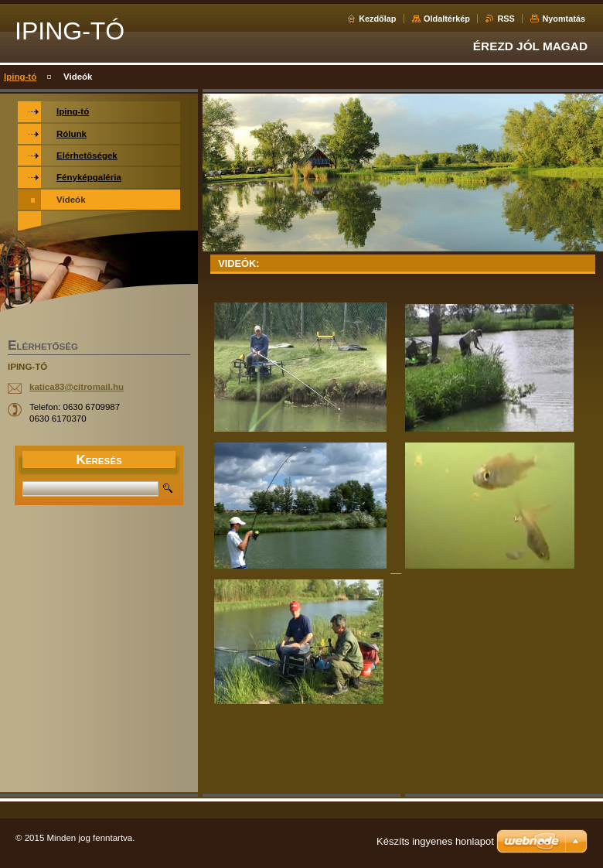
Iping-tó (20, 77)
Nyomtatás (564, 19)
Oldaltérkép (447, 19)
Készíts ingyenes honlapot (435, 841)
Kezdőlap (377, 19)
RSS (506, 19)
